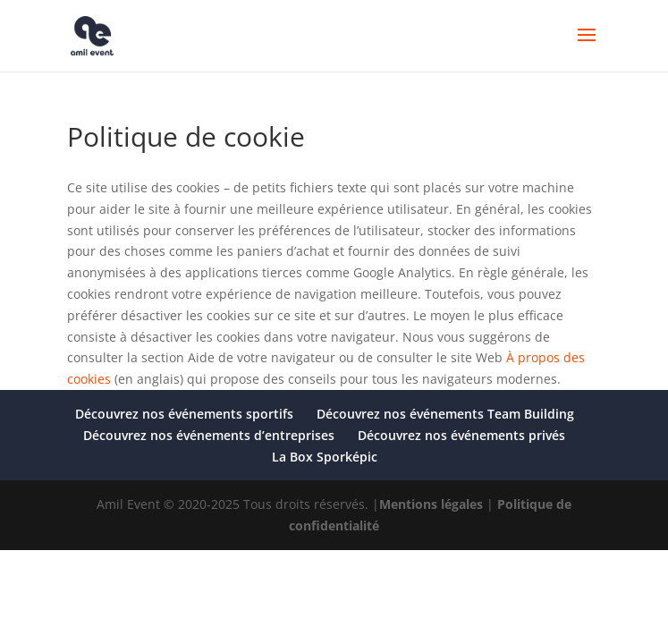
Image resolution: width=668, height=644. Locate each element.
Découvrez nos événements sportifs (184, 414)
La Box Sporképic (325, 457)
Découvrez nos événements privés (461, 435)
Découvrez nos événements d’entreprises (209, 435)
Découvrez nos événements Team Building (445, 414)
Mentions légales (431, 504)
